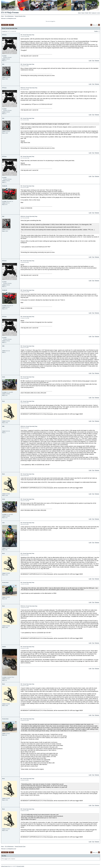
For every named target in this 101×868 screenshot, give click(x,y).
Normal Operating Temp (20, 16)
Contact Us (94, 13)
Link (90, 60)
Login (99, 13)
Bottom (97, 60)
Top (93, 60)
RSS (90, 13)
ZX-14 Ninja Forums (10, 12)
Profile (87, 13)
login (6, 859)
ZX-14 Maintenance (9, 16)
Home (79, 13)
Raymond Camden (20, 866)
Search (83, 13)
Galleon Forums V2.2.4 (6, 866)
